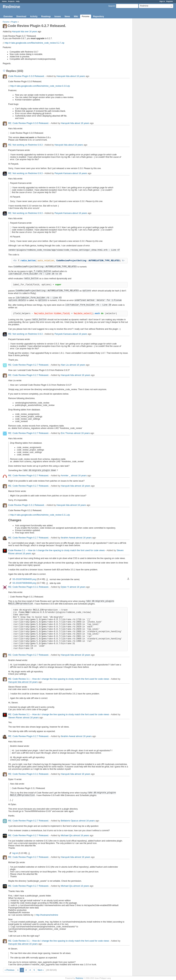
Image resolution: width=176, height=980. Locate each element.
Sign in (162, 1)
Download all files (128, 579)
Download (21, 16)
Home (4, 1)
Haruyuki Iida (18, 32)
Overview (8, 16)
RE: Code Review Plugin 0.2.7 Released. (29, 365)
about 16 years (78, 76)
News (67, 16)
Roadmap (46, 16)
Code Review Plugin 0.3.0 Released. (26, 76)
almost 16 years (77, 365)
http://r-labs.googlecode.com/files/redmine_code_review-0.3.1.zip (40, 515)
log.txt (15, 853)
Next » (41, 970)
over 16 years (31, 32)
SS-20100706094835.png (24, 579)
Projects (11, 1)
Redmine (79, 978)
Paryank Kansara (63, 173)
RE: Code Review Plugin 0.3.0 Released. (29, 123)
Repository (99, 16)
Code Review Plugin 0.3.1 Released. (26, 505)
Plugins (14, 22)
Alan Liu (65, 365)
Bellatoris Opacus (70, 821)
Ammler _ (65, 475)
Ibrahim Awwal (68, 538)
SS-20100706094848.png (24, 583)
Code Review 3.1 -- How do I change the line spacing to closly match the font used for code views (56, 550)
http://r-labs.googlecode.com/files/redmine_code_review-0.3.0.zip (40, 86)
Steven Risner (15, 717)
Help (18, 1)
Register (170, 1)
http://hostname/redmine (47, 915)
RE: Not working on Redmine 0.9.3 (25, 145)
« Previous (10, 970)
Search (112, 6)
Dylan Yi (65, 587)
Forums (86, 16)
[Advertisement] (150, 72)
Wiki (76, 16)
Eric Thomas (67, 433)
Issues (58, 16)
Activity (34, 16)
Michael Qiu (67, 835)
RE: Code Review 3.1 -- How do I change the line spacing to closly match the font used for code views (59, 679)
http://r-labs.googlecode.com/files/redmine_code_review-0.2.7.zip (35, 43)
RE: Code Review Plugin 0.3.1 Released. (29, 587)
